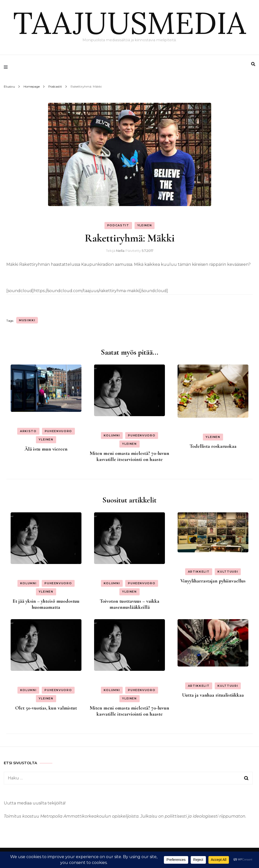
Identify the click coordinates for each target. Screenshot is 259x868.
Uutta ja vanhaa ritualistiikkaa (213, 695)
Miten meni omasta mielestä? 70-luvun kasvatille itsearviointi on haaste (129, 456)
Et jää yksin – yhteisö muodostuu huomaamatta (46, 604)
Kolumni (112, 435)
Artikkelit (199, 572)
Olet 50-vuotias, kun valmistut (46, 708)
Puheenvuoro (58, 431)
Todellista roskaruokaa (213, 446)
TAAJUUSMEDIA (129, 23)
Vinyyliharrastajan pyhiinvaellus (213, 581)
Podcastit (118, 225)
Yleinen (145, 225)
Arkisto (28, 431)
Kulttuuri (228, 572)
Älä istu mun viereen (46, 449)
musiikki (27, 320)
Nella (120, 251)
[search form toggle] (253, 64)
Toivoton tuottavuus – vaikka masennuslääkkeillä (129, 604)
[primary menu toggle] (7, 67)
